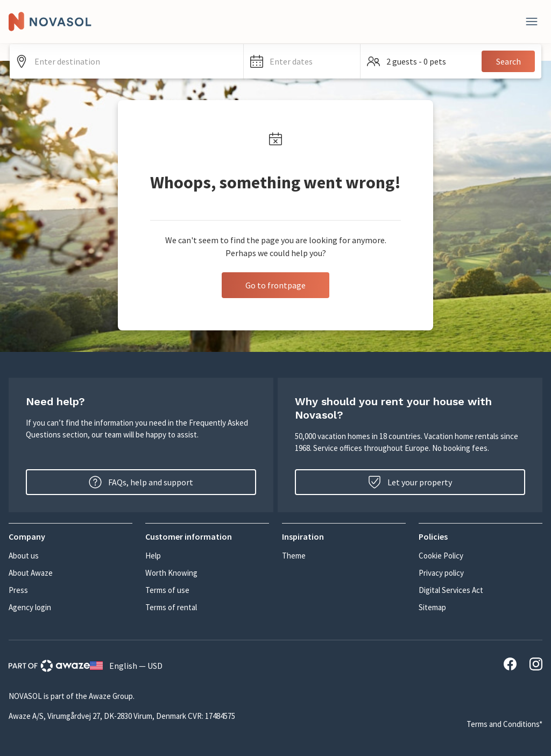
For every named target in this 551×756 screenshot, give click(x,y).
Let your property (410, 482)
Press (18, 590)
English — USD (126, 666)
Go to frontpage (275, 285)
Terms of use (167, 590)
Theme (294, 556)
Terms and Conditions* (504, 724)
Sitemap (432, 607)
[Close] (532, 22)
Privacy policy (441, 573)
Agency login (30, 607)
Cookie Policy (441, 556)
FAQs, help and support (141, 482)
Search (508, 61)
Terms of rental (171, 607)
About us (24, 556)
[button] (302, 61)
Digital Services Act (451, 590)
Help (153, 556)
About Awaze (31, 573)
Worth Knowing (171, 573)
